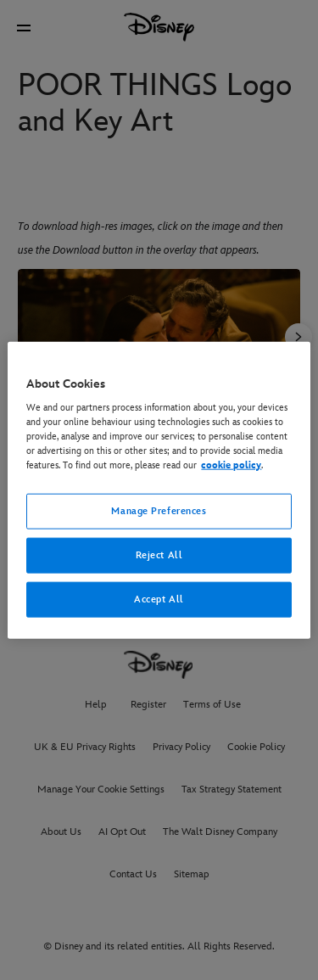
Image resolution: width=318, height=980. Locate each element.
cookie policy (231, 465)
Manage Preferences (159, 511)
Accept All (159, 599)
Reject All (159, 555)
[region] (159, 490)
